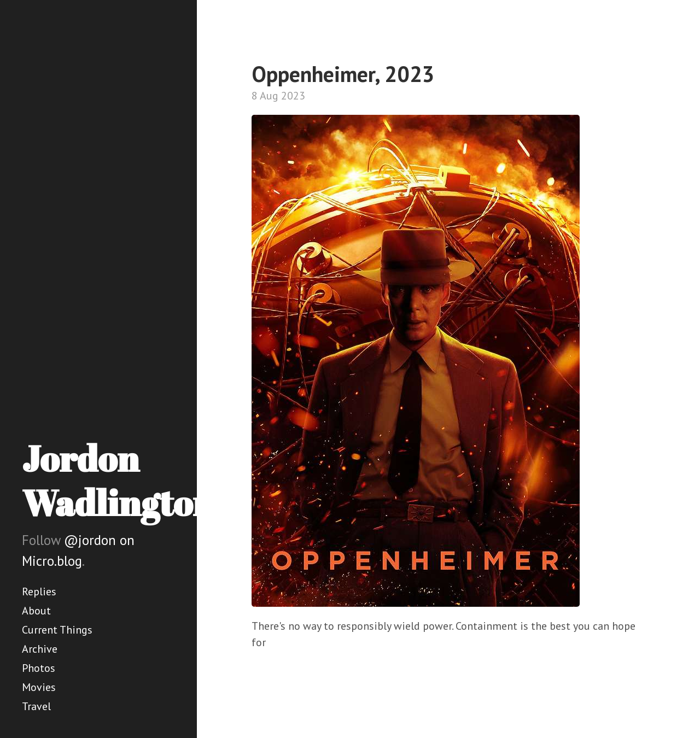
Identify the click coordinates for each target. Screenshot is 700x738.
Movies (39, 687)
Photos (39, 668)
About (36, 611)
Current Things (57, 630)
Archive (40, 649)
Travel (36, 706)
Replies (39, 591)
